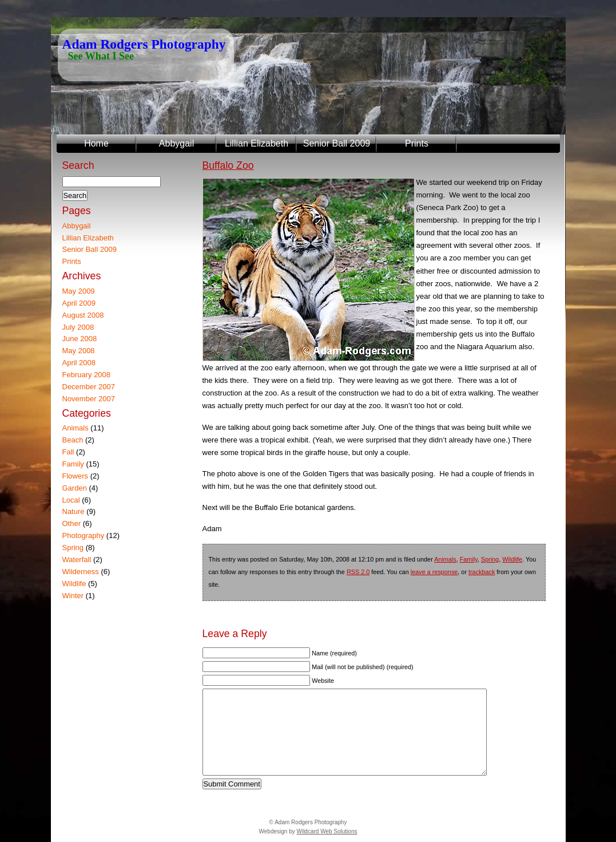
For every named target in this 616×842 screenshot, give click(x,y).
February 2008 (87, 375)
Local (71, 500)
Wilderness (81, 572)
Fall (68, 452)
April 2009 (79, 303)
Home (96, 143)
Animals (445, 559)
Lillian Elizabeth (257, 143)
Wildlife (512, 559)
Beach (73, 440)
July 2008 (78, 327)
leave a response (434, 572)
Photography (84, 535)
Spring (490, 559)
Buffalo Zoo (228, 165)
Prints (417, 143)
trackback (482, 572)
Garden (75, 488)
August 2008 (83, 315)
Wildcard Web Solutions (327, 831)
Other (72, 523)
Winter (73, 596)
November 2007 (89, 399)
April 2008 (79, 363)
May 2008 (79, 351)
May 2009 (79, 291)
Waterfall (77, 560)
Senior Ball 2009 (337, 143)
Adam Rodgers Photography (144, 44)
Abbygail (176, 143)
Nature (73, 511)
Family (469, 559)
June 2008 (80, 339)
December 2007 (89, 387)
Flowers (75, 476)
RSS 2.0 (358, 572)
